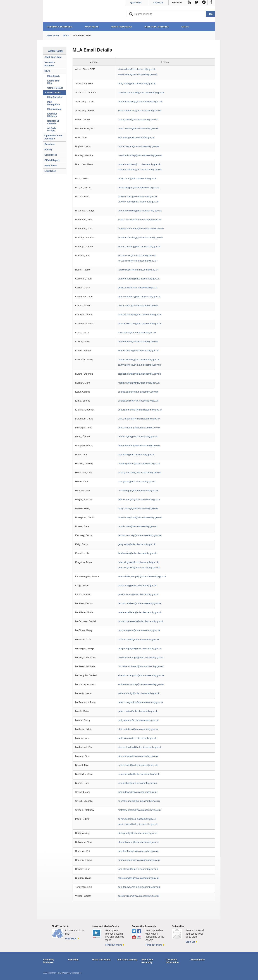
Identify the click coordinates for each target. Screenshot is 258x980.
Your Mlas (73, 960)
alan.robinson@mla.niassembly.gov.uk (139, 842)
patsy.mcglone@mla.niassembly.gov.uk (139, 630)
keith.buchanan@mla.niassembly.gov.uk (140, 220)
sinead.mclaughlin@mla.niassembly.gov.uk (141, 675)
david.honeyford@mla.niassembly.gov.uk (140, 517)
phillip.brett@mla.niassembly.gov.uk (137, 178)
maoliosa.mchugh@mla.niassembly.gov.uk (141, 657)
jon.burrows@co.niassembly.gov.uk (137, 255)
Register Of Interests (53, 122)
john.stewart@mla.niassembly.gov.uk (138, 869)
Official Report (52, 160)
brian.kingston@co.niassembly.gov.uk (138, 562)
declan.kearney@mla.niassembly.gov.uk (139, 535)
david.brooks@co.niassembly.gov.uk (138, 196)
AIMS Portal (53, 36)
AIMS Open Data (53, 57)
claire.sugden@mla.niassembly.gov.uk (138, 878)
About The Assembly (147, 961)
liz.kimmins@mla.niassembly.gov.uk (137, 553)
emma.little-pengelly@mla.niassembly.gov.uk (142, 576)
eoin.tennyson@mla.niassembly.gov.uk (139, 887)
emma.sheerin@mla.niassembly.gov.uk (139, 860)
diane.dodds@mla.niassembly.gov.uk (138, 341)
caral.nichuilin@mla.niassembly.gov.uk (139, 774)
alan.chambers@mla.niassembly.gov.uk (139, 297)
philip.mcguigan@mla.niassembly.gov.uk (140, 648)
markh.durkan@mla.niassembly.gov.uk (139, 383)
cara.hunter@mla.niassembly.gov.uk (137, 526)
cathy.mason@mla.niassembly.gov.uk (138, 720)
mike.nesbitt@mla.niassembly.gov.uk (138, 765)
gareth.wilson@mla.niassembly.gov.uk (138, 896)
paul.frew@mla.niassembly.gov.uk (136, 455)
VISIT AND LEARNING (157, 27)
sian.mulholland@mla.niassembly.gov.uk (140, 747)
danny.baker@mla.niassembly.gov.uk (138, 119)
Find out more (114, 945)
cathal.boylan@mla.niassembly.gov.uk (138, 146)
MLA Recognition (53, 103)
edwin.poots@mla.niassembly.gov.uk (138, 824)
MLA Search (53, 76)
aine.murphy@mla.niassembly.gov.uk (138, 756)
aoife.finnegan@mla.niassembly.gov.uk (139, 428)
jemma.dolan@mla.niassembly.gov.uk (138, 350)
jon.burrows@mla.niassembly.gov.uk (138, 261)
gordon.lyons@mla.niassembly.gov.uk (138, 594)
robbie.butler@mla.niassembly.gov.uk (138, 270)
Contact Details (55, 88)
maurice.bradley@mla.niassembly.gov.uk (140, 155)
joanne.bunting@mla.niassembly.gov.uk (139, 247)
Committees (51, 155)
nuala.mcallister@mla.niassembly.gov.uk (140, 612)
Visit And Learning (127, 960)
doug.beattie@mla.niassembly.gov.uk (138, 128)
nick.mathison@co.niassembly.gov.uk (138, 729)
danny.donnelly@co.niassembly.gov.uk (139, 360)
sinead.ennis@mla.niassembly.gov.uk (138, 401)
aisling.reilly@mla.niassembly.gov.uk (138, 833)
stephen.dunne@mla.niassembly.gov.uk (139, 374)
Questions (50, 144)
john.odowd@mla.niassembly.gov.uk (138, 792)
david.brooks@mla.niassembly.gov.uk (138, 202)
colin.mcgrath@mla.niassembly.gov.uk (138, 639)
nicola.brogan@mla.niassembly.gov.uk (139, 187)
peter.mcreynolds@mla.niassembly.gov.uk (141, 702)
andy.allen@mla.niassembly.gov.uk (137, 84)
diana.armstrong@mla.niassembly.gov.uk (140, 101)
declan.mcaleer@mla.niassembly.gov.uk (139, 603)
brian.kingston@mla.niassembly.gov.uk (139, 567)
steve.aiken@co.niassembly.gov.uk (137, 69)
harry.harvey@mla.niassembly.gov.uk (138, 508)
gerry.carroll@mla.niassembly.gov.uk (138, 288)
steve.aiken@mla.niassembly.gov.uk (137, 74)
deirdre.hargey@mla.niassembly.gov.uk (139, 499)
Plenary (48, 150)
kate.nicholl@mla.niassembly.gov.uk (137, 783)
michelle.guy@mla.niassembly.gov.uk (138, 490)
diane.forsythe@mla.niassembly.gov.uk (139, 446)
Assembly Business (50, 64)
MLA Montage (54, 109)
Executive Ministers (52, 115)
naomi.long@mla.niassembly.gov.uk (137, 585)
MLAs (66, 36)
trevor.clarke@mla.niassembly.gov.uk (138, 306)
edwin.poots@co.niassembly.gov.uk (137, 819)
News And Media (101, 960)
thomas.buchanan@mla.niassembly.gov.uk (141, 229)
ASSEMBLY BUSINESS (59, 27)
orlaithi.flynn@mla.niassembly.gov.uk (138, 437)
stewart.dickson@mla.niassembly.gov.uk (140, 324)
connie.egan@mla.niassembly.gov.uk (138, 392)
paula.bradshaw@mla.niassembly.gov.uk (140, 170)
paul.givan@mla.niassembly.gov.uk (137, 481)
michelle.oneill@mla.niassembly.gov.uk (139, 801)
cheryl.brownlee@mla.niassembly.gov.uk (140, 211)
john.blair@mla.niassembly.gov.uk (136, 137)
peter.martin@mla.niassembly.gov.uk (138, 711)
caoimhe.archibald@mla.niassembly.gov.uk (141, 93)
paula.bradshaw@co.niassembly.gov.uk (139, 164)
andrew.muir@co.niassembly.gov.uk (137, 738)
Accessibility (198, 960)
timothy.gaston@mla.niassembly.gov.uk (139, 464)
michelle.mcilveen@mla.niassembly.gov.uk (141, 666)
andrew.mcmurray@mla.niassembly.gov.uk (141, 684)
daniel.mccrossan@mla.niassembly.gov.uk (141, 621)
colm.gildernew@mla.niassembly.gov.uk (139, 472)
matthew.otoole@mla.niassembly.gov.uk (139, 810)
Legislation (50, 171)
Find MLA (71, 939)
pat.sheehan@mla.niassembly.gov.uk (138, 851)
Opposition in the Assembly (53, 137)
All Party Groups (52, 129)
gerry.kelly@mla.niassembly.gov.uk (137, 544)
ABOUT (185, 27)
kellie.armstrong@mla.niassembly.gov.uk (140, 110)
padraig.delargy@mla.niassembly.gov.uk (140, 315)
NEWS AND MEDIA (122, 27)
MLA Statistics (55, 97)
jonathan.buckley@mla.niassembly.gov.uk (140, 238)
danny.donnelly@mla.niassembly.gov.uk (139, 365)
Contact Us (158, 3)
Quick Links (136, 3)
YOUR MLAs (92, 27)
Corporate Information (172, 961)
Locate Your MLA (53, 82)
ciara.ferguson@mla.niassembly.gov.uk (139, 419)
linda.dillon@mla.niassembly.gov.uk (137, 332)
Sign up (190, 942)
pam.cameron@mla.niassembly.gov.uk (139, 279)
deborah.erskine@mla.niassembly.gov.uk (140, 410)
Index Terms (51, 166)
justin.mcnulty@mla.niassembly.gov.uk (139, 693)
